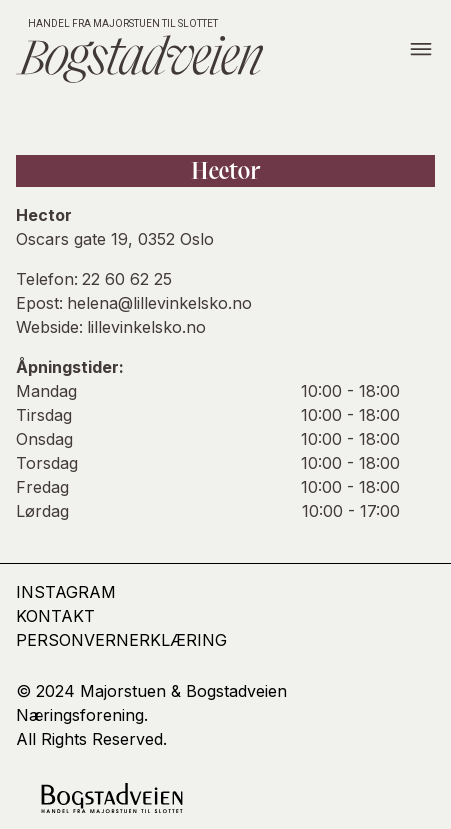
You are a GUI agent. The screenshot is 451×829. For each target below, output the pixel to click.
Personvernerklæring (121, 640)
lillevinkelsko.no (146, 327)
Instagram (66, 592)
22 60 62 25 (127, 279)
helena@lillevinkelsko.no (159, 303)
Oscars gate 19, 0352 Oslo (115, 239)
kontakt (55, 616)
